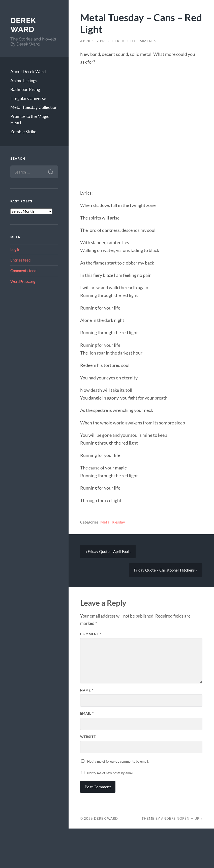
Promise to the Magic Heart (30, 120)
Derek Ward (23, 25)
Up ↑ (198, 818)
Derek (118, 41)
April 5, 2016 (93, 41)
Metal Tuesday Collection (34, 107)
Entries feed (20, 260)
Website (88, 737)
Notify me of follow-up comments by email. (118, 761)
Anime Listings (24, 81)
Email (87, 713)
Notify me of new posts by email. (111, 773)
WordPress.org (23, 281)
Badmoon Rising (25, 89)
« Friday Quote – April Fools (108, 551)
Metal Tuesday (113, 522)
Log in (15, 249)
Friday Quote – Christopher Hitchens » (166, 570)
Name (87, 690)
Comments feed (23, 271)
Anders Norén (175, 818)
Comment (91, 634)
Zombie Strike (23, 132)
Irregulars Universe (28, 98)
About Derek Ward (28, 72)
